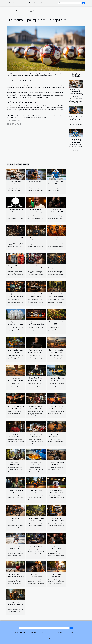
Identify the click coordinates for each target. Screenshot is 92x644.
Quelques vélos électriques (16, 519)
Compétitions (12, 3)
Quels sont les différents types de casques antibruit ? (36, 324)
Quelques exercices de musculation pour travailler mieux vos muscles (36, 409)
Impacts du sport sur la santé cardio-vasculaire (16, 576)
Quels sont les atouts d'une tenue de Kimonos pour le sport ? (16, 269)
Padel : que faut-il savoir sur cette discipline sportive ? (36, 492)
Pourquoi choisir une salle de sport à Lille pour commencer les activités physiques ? (36, 269)
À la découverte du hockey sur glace (16, 548)
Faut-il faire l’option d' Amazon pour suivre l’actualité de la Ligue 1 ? (56, 493)
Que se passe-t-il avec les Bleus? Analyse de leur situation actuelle (76, 142)
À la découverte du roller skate (56, 576)
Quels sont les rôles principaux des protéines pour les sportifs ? (36, 437)
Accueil (9, 11)
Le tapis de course (36, 546)
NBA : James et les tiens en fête (56, 548)
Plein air (43, 3)
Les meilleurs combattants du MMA (56, 211)
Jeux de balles (32, 3)
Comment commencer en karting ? (56, 463)
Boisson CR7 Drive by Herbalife (16, 491)
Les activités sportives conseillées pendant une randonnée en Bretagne (36, 522)
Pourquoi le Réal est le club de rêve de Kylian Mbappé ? (16, 240)
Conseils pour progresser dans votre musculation (16, 436)
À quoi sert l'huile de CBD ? (56, 323)
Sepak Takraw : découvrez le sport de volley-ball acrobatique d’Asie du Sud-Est (56, 241)
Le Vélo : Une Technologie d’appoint (16, 604)
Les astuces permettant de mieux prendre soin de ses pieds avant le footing (16, 381)
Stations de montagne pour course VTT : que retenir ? (56, 436)
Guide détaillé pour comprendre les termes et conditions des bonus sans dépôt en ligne (76, 93)
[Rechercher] (70, 3)
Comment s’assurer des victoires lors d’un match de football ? (56, 408)
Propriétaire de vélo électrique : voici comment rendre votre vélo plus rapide (56, 353)
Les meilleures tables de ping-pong (36, 295)
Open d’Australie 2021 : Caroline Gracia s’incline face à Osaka (36, 577)
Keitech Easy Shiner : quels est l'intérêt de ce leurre (36, 380)
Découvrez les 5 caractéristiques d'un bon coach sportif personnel (36, 241)
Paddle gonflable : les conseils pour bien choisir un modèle (56, 380)
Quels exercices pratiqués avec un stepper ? (16, 464)
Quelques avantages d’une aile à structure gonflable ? (16, 324)
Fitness (22, 3)
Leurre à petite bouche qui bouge (16, 351)
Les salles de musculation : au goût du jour (56, 520)
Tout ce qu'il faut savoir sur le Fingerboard (16, 407)
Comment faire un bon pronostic (36, 463)
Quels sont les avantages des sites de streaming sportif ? (16, 296)
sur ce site (35, 97)
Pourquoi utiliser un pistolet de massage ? (36, 351)
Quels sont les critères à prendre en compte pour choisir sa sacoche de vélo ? (56, 297)
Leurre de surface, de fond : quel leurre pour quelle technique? (76, 118)
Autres (53, 3)
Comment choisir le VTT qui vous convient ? (56, 268)
